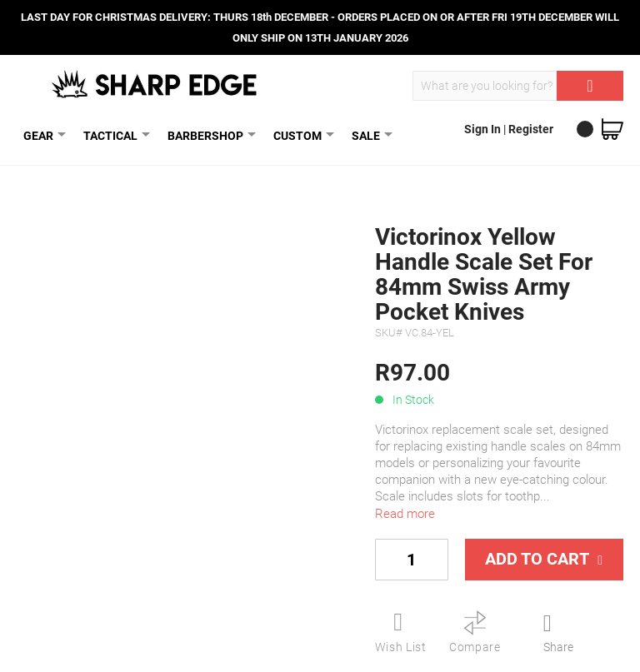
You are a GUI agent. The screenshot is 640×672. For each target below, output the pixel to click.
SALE (369, 135)
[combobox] (518, 86)
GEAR (42, 135)
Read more (405, 514)
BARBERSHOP (209, 135)
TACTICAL (114, 135)
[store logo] (155, 84)
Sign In (484, 129)
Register (531, 129)
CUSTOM (301, 135)
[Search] (590, 86)
